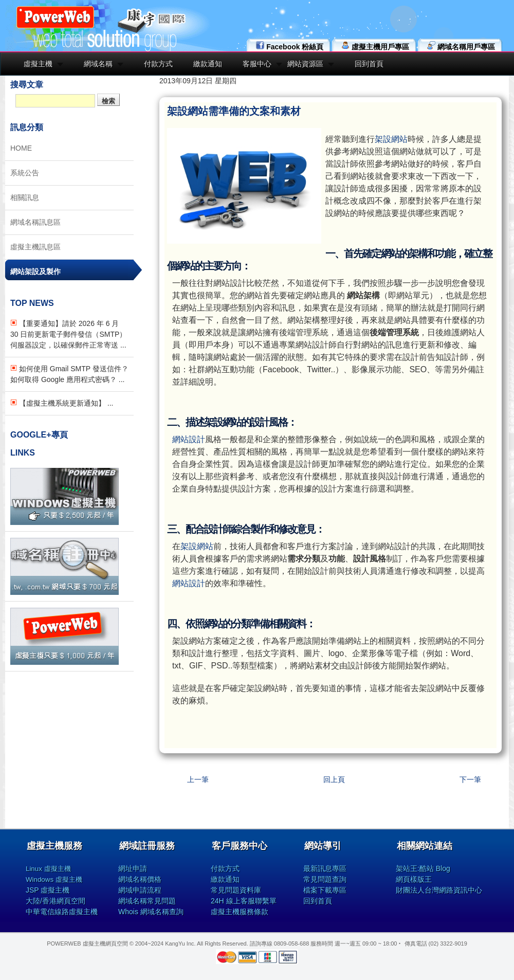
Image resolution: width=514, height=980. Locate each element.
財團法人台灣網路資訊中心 (439, 890)
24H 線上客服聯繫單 (244, 901)
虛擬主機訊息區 (35, 247)
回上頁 (334, 779)
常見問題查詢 (325, 879)
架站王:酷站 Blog (423, 868)
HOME (21, 148)
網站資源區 (305, 64)
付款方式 (158, 64)
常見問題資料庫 (236, 890)
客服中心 (257, 64)
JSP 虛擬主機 (48, 890)
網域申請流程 (140, 890)
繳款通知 (208, 64)
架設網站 (391, 139)
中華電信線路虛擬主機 (62, 912)
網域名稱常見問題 (147, 901)
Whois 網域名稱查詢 (151, 912)
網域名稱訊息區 (35, 222)
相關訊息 (25, 197)
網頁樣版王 (414, 879)
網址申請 (133, 868)
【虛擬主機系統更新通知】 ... (62, 403)
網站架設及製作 (35, 271)
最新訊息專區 (325, 868)
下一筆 (470, 779)
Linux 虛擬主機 (48, 869)
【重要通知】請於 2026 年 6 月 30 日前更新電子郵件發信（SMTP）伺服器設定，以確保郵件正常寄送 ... (68, 334)
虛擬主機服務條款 (240, 912)
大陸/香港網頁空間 (56, 901)
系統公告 (25, 173)
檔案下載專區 (325, 890)
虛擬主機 (38, 64)
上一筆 (198, 779)
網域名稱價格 (140, 879)
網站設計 (189, 439)
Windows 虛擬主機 (54, 879)
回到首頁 (369, 64)
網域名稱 (98, 64)
